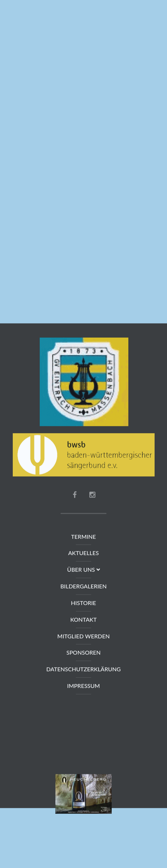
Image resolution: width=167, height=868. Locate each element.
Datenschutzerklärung (83, 669)
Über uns (83, 570)
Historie (83, 603)
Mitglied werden (84, 636)
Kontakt (83, 620)
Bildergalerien (83, 587)
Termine (84, 537)
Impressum (83, 686)
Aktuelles (83, 553)
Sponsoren (83, 653)
